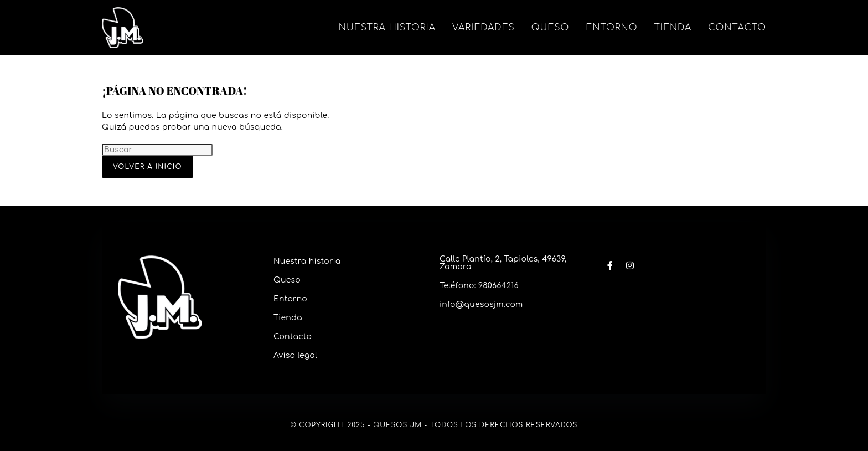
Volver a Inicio (148, 167)
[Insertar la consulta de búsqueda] (157, 150)
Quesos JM (397, 425)
